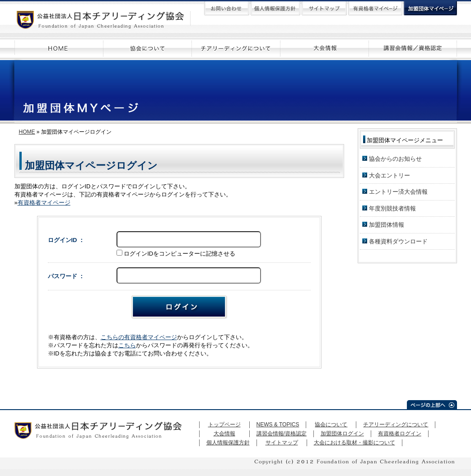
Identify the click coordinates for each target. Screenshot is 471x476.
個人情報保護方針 (228, 443)
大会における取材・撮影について (354, 443)
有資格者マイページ (44, 203)
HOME (27, 132)
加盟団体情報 (387, 225)
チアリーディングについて (396, 425)
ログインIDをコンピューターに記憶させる (180, 254)
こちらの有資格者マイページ (139, 337)
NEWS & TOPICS (278, 425)
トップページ (224, 425)
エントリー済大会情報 (398, 192)
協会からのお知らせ (395, 159)
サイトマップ (282, 443)
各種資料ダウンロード (398, 241)
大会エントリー (389, 175)
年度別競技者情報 (392, 208)
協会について (331, 425)
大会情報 (224, 434)
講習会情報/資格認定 (282, 434)
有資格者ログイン (400, 434)
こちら (127, 345)
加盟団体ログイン (342, 434)
